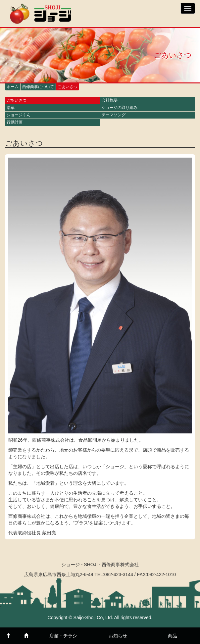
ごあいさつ (17, 100)
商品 (173, 636)
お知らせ (118, 636)
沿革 (11, 108)
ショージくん (19, 115)
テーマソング (114, 115)
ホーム (13, 87)
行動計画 (15, 122)
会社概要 (110, 100)
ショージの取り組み (120, 108)
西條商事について (38, 87)
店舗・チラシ (63, 636)
